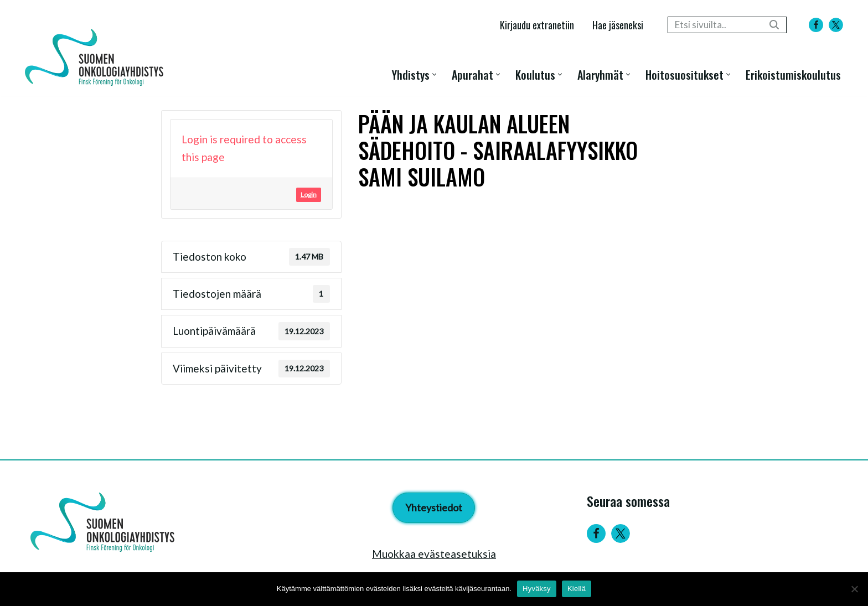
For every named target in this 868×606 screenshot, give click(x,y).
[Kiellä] (854, 589)
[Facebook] (816, 25)
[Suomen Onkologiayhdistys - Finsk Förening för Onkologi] (97, 57)
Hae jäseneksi (618, 25)
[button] (434, 74)
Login (309, 195)
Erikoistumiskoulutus (793, 74)
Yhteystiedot (434, 507)
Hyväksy (537, 589)
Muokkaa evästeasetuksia (434, 554)
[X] (836, 25)
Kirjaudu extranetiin (537, 25)
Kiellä (577, 589)
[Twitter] (621, 534)
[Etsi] (715, 25)
